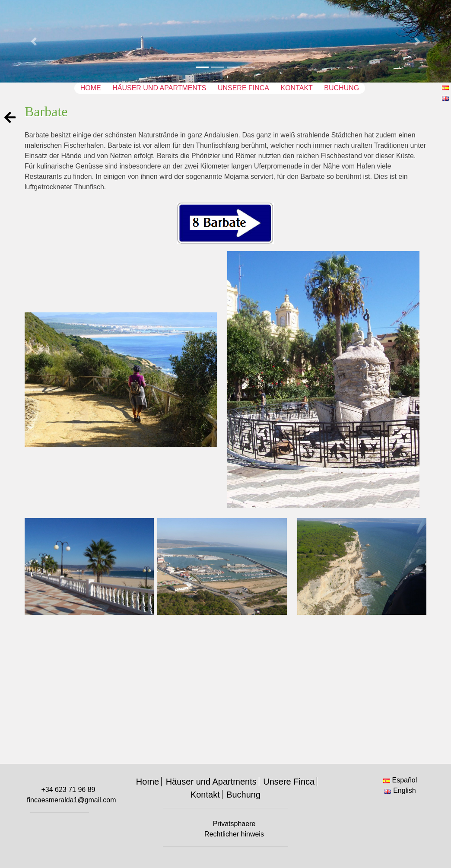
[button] (34, 41)
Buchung (341, 88)
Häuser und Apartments (159, 88)
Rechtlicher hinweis (234, 834)
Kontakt (296, 88)
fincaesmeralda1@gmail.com (71, 800)
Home (91, 88)
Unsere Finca (243, 88)
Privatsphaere (234, 824)
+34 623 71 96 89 (68, 790)
